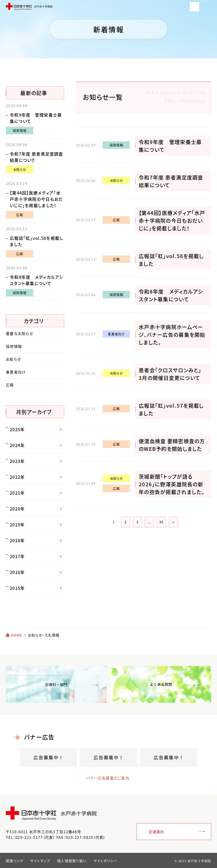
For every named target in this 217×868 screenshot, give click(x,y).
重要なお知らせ (19, 333)
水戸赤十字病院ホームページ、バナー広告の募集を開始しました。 (172, 334)
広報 (116, 220)
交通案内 (156, 832)
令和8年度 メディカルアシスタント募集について (171, 295)
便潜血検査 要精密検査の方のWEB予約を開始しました (172, 445)
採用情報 (116, 145)
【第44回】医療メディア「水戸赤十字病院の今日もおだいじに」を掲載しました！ (172, 220)
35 (161, 522)
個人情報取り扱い (72, 861)
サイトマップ (40, 861)
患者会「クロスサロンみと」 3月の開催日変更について (173, 374)
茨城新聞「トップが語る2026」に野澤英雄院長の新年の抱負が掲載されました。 (172, 484)
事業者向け (116, 334)
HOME (17, 635)
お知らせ (116, 180)
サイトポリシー (105, 861)
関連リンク (14, 861)
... (149, 522)
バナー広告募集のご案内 (104, 778)
